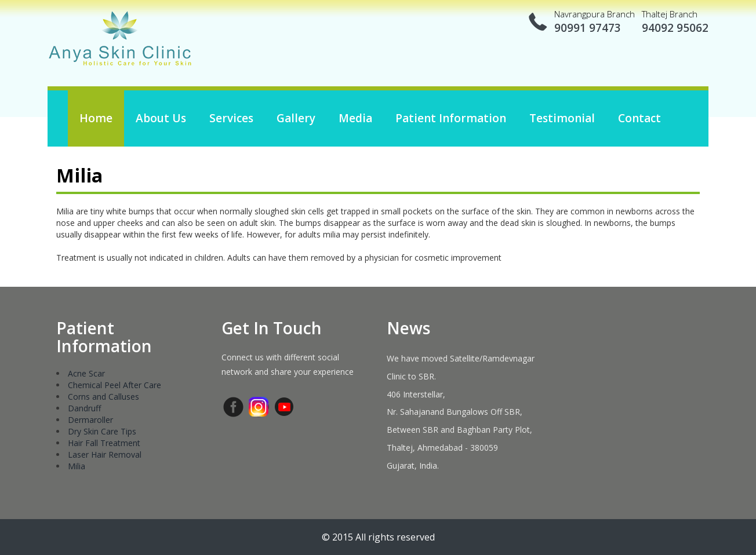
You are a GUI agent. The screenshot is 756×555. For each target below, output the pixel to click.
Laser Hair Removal (105, 454)
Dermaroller (90, 420)
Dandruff (84, 408)
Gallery (296, 118)
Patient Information (451, 118)
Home (96, 118)
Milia (77, 466)
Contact (639, 118)
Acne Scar (86, 373)
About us (161, 118)
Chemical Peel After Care (115, 385)
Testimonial (562, 118)
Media (355, 118)
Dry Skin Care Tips (102, 431)
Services (231, 118)
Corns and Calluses (103, 397)
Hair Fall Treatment (104, 443)
